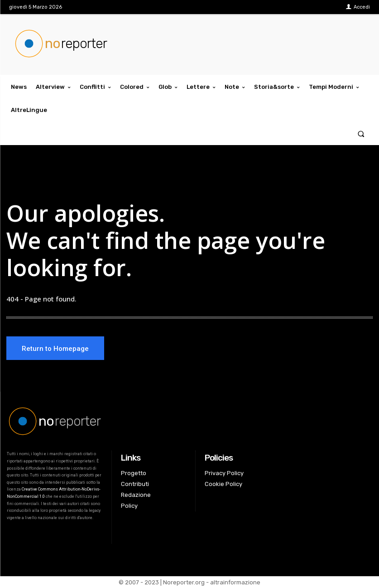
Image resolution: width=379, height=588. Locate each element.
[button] (361, 134)
